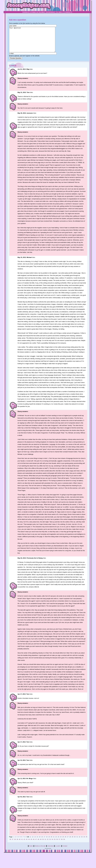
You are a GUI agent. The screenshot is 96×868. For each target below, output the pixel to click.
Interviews (51, 12)
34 (84, 842)
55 (55, 844)
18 (47, 842)
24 (61, 842)
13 (35, 842)
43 (27, 844)
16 (42, 842)
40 (20, 844)
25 (63, 842)
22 (56, 842)
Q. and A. (60, 12)
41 (22, 844)
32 (79, 842)
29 (72, 842)
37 (13, 844)
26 (65, 842)
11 (30, 842)
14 (37, 842)
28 (70, 842)
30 (75, 842)
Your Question (35, 42)
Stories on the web (37, 12)
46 (34, 844)
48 (38, 844)
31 (77, 842)
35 (86, 842)
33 (82, 842)
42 (24, 844)
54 (52, 844)
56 (57, 844)
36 (10, 844)
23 (58, 842)
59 (64, 844)
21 (54, 842)
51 (45, 844)
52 (48, 844)
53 (50, 844)
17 (44, 842)
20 (51, 842)
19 (49, 842)
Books (26, 12)
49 (41, 844)
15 (40, 842)
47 (36, 844)
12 (33, 842)
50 (43, 844)
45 (31, 844)
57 (59, 844)
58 (62, 844)
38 (15, 844)
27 (68, 842)
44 (29, 844)
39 (17, 844)
